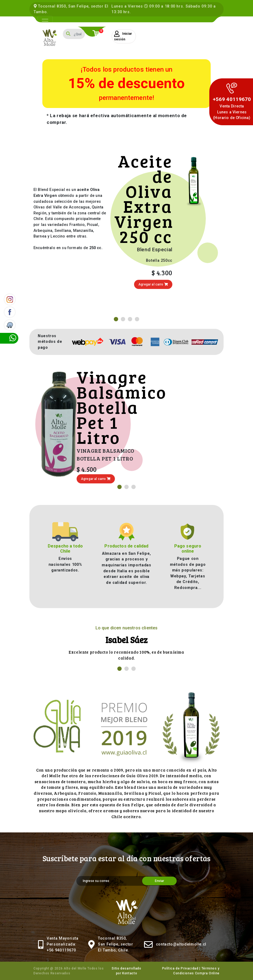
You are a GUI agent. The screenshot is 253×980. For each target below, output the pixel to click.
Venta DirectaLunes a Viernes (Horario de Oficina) (232, 112)
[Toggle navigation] (45, 21)
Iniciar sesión (123, 36)
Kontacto (130, 973)
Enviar (159, 881)
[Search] (79, 34)
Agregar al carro (153, 284)
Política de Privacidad (180, 968)
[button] (116, 319)
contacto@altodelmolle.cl (181, 944)
